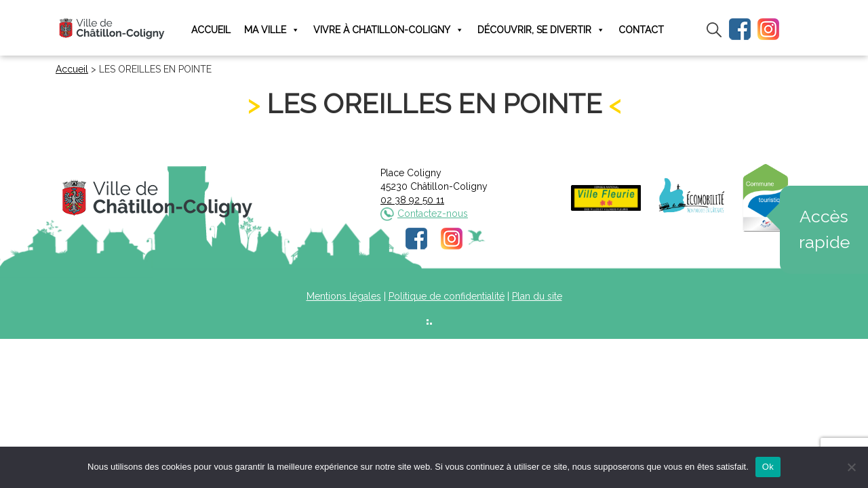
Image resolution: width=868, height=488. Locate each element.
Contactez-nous (433, 213)
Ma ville (272, 30)
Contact (641, 30)
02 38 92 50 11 (412, 200)
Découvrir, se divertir (541, 30)
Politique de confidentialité (447, 296)
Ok (768, 467)
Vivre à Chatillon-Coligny (389, 30)
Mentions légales (344, 296)
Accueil (211, 30)
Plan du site (537, 296)
